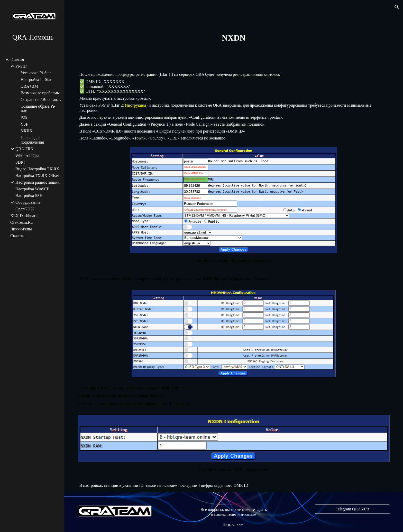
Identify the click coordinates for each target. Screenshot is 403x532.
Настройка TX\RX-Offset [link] (37, 176)
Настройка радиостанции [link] (38, 182)
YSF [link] (24, 124)
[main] (234, 38)
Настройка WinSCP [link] (32, 189)
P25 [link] (24, 118)
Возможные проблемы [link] (40, 93)
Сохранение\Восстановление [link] (41, 100)
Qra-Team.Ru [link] (21, 222)
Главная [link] (17, 59)
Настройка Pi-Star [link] (36, 80)
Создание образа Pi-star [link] (38, 109)
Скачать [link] (17, 236)
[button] (397, 7)
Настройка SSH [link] (29, 196)
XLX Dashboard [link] (24, 216)
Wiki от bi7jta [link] (27, 156)
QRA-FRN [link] (24, 149)
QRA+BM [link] (29, 86)
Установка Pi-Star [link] (36, 73)
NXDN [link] (26, 131)
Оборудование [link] (28, 202)
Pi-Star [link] (21, 66)
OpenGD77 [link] (25, 209)
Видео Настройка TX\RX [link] (37, 169)
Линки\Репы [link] (21, 229)
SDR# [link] (20, 162)
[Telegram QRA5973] (352, 509)
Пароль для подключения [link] (32, 140)
